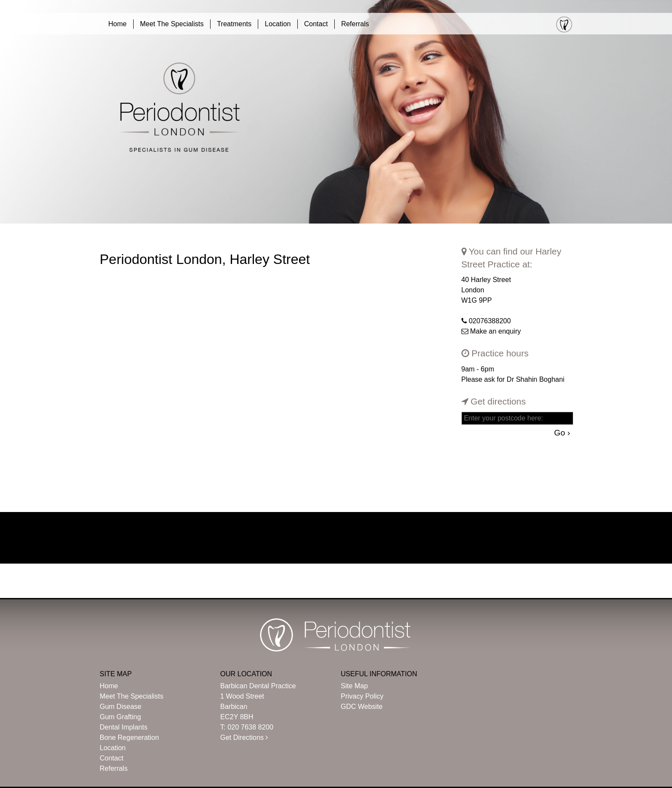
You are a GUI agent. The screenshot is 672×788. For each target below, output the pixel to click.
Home (118, 24)
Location (278, 24)
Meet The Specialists (172, 24)
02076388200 (490, 321)
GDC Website (362, 707)
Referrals (355, 24)
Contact (316, 24)
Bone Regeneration (129, 737)
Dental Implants (124, 727)
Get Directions (244, 737)
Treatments (234, 24)
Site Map (354, 686)
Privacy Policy (362, 696)
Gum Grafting (120, 717)
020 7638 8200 (250, 727)
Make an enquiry (495, 331)
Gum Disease (121, 707)
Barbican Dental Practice (258, 686)
